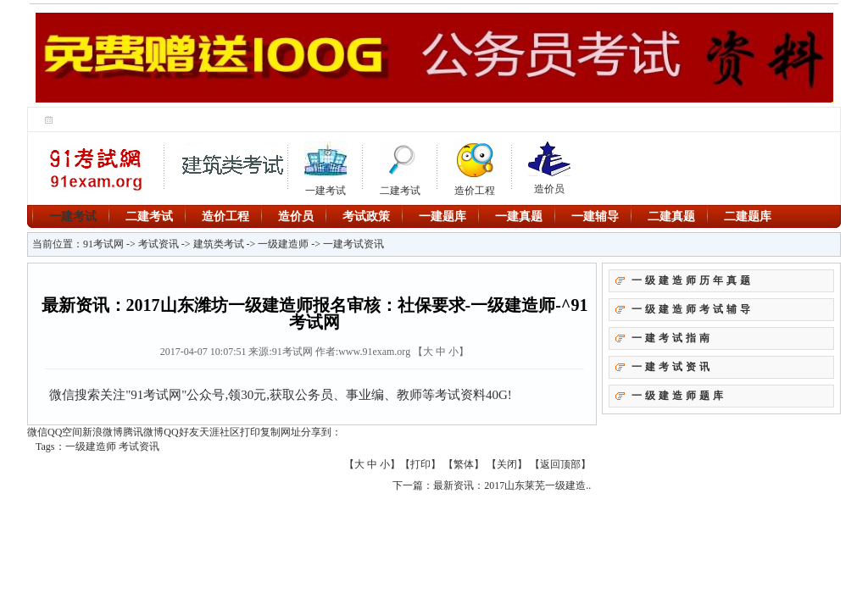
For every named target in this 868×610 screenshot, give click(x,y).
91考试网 (103, 244)
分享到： (321, 432)
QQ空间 (65, 432)
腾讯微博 (143, 432)
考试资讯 (159, 244)
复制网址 (281, 432)
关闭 (507, 464)
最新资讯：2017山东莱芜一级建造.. (512, 485)
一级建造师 (283, 244)
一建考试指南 (672, 338)
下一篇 (408, 485)
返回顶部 (560, 464)
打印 (250, 432)
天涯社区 (220, 432)
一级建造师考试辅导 (693, 309)
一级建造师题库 (679, 396)
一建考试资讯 (353, 244)
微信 (37, 432)
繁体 (464, 464)
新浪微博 (103, 432)
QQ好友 (181, 432)
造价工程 (475, 166)
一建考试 (73, 216)
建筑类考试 (219, 244)
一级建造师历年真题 (693, 280)
